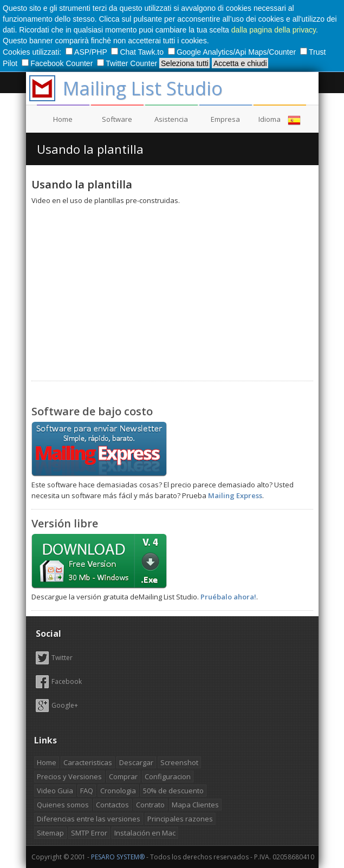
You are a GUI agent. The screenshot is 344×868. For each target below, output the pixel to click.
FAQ (87, 791)
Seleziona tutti (185, 63)
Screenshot (179, 762)
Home (63, 119)
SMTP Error (89, 833)
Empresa (225, 119)
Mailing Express (235, 495)
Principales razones (180, 819)
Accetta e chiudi (240, 63)
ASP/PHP (87, 52)
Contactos (112, 805)
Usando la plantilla (90, 149)
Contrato (150, 805)
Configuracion (168, 776)
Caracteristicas (88, 762)
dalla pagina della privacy (274, 30)
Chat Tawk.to (138, 52)
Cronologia (118, 791)
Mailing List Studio (143, 88)
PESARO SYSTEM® (118, 857)
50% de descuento (173, 791)
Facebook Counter (58, 63)
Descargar (136, 762)
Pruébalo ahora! (228, 597)
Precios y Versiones (69, 776)
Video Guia (55, 791)
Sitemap (50, 833)
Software (117, 119)
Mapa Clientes (195, 805)
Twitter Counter (128, 63)
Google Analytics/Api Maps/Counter (233, 52)
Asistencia (171, 119)
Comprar (123, 776)
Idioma (280, 120)
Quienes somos (63, 805)
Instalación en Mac (145, 833)
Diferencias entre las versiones (89, 819)
